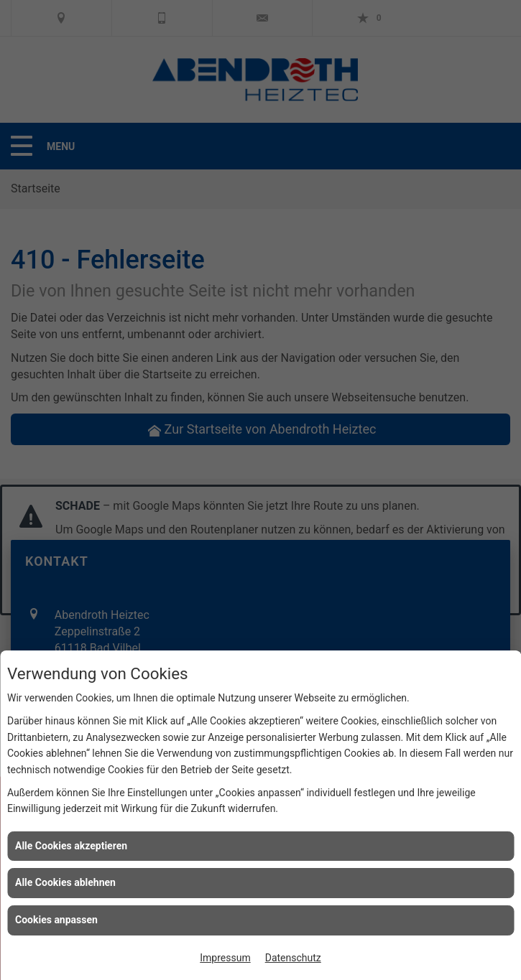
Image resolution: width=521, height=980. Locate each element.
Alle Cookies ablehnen (65, 882)
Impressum (225, 958)
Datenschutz (293, 958)
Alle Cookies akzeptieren (71, 846)
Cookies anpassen (56, 920)
